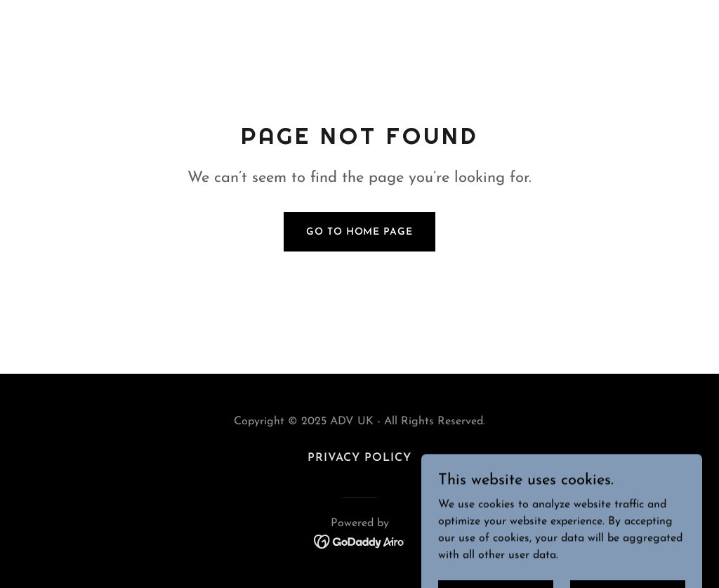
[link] (360, 541)
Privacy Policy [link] (359, 458)
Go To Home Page (359, 232)
